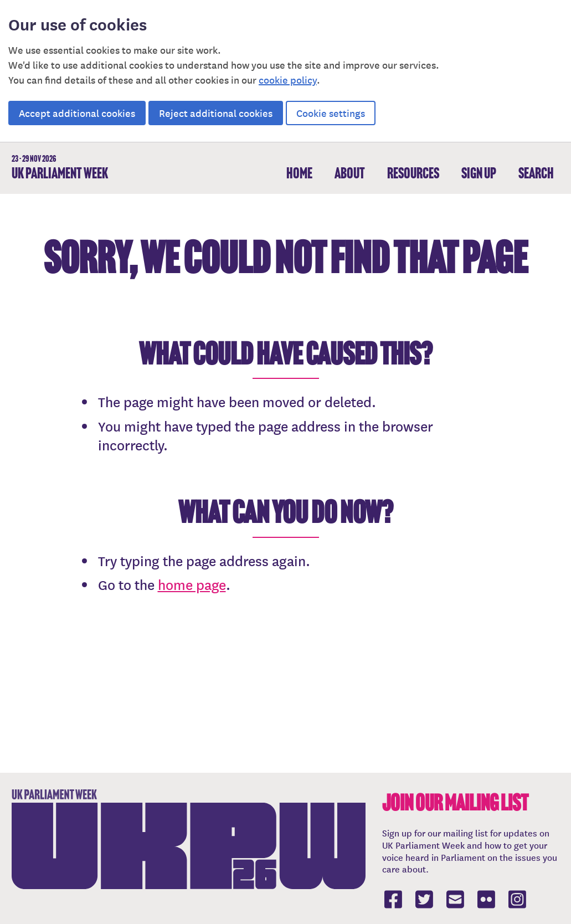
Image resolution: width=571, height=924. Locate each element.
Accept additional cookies (77, 113)
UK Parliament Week (60, 168)
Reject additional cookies (216, 113)
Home (299, 173)
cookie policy (288, 79)
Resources (413, 173)
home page (192, 584)
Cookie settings (331, 113)
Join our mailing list (455, 803)
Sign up (479, 173)
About (350, 173)
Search (536, 173)
